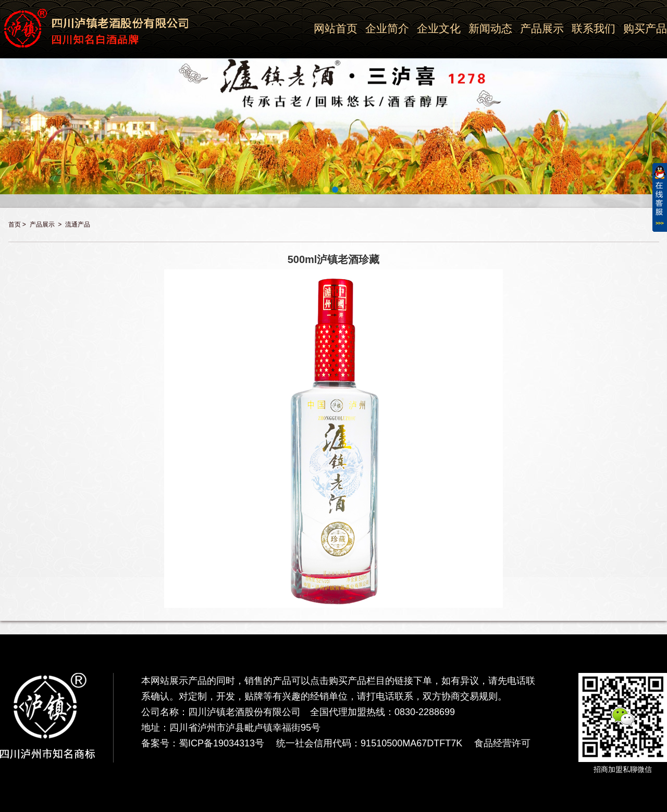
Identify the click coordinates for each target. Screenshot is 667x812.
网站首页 (336, 28)
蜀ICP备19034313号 (221, 743)
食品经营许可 (502, 743)
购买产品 (645, 28)
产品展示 (542, 28)
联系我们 (594, 28)
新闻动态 (490, 28)
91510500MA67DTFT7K (411, 743)
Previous (6, 92)
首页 (15, 224)
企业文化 (439, 28)
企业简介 (387, 28)
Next (661, 92)
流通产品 (78, 224)
